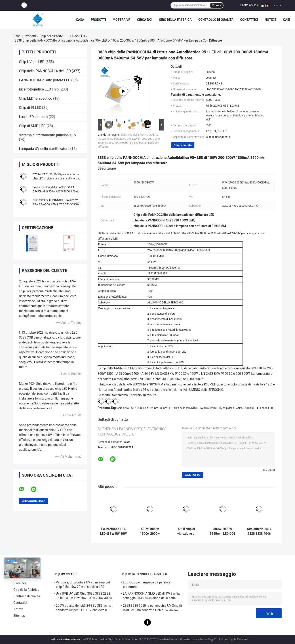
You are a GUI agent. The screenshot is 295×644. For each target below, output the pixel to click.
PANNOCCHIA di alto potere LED (45, 80)
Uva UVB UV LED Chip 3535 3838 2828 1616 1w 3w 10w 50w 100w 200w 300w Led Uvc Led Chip (84, 596)
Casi (287, 20)
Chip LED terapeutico (36, 98)
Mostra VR (121, 20)
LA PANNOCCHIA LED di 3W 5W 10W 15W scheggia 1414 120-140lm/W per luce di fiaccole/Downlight (113, 531)
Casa (80, 20)
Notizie (270, 20)
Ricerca (216, 5)
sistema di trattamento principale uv (47, 135)
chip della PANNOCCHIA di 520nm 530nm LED (145, 408)
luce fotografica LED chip (39, 89)
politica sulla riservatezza (65, 639)
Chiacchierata (183, 145)
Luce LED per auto (33, 117)
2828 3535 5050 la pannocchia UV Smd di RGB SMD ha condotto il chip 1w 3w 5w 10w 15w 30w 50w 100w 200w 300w (152, 608)
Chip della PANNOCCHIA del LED (62, 36)
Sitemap (19, 616)
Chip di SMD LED (32, 126)
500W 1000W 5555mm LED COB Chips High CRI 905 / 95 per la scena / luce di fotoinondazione (223, 531)
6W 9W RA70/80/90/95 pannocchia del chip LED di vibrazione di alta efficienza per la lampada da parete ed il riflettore (56, 179)
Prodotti (99, 20)
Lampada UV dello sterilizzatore (44, 149)
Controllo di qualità (216, 20)
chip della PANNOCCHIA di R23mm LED (197, 408)
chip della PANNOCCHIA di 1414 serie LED (248, 408)
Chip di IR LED (30, 108)
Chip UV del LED (32, 62)
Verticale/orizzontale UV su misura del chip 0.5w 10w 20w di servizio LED (83, 585)
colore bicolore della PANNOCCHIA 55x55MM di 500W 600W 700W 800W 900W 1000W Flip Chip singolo (55, 192)
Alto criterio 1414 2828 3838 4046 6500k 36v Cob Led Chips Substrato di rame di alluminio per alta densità (259, 531)
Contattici (249, 20)
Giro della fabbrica (175, 20)
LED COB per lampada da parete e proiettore (147, 585)
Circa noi (145, 20)
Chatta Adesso (249, 5)
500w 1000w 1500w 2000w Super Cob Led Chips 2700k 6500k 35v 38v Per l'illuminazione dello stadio (150, 531)
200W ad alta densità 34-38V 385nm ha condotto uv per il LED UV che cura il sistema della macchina (84, 608)
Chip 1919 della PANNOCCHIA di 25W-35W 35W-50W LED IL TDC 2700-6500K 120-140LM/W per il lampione (56, 204)
